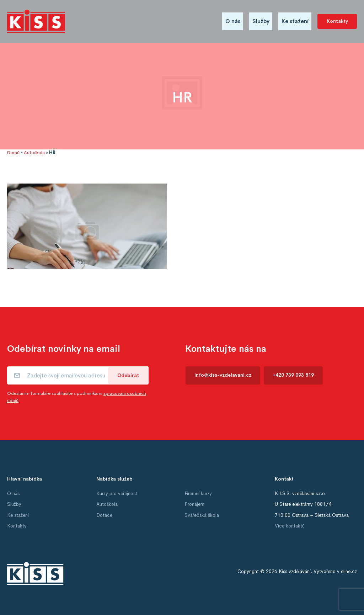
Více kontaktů (290, 526)
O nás (233, 21)
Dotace (104, 515)
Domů (13, 153)
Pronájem (194, 504)
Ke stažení (295, 21)
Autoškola (34, 153)
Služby (261, 21)
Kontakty (337, 21)
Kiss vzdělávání (295, 571)
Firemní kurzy (198, 494)
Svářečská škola (202, 515)
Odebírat (128, 375)
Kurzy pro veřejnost (117, 494)
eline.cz (349, 571)
